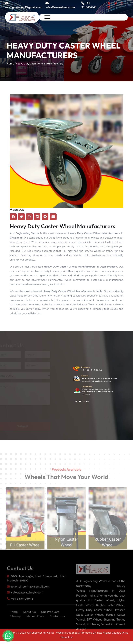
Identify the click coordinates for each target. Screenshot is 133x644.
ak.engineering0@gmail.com (23, 5)
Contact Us (58, 622)
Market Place (35, 622)
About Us (29, 617)
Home (12, 617)
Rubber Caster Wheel (110, 548)
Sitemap (14, 622)
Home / (11, 64)
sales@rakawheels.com (60, 5)
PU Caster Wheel (23, 551)
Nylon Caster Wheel (66, 548)
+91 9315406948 (91, 374)
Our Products (51, 617)
